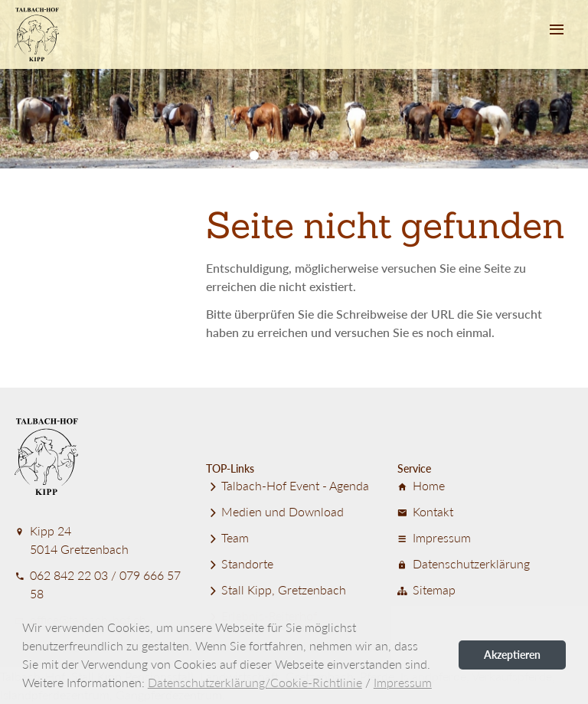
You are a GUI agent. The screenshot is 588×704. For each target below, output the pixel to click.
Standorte (240, 563)
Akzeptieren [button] (512, 655)
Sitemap (426, 589)
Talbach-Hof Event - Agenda (287, 485)
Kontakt (425, 511)
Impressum (434, 537)
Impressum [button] (403, 682)
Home (421, 485)
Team (227, 537)
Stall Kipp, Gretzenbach (276, 589)
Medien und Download (275, 511)
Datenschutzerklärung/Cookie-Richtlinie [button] (255, 682)
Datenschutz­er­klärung (464, 563)
